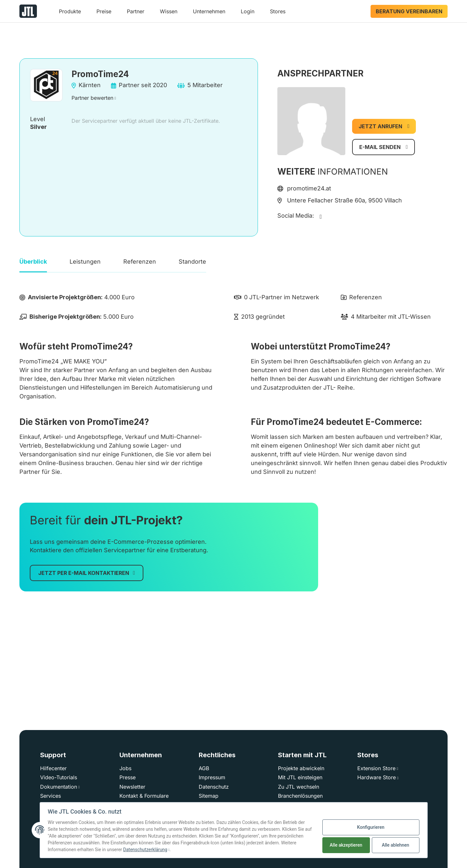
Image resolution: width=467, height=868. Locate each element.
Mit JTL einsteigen (300, 777)
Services (50, 796)
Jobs (125, 768)
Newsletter (132, 787)
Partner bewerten (92, 98)
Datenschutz (214, 787)
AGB (204, 768)
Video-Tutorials (59, 777)
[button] (70, 14)
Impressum (212, 777)
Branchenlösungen (300, 796)
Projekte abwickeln (301, 768)
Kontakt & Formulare (144, 796)
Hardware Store (377, 777)
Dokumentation (59, 787)
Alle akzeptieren (346, 845)
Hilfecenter (53, 768)
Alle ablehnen (396, 845)
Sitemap (209, 796)
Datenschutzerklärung (145, 850)
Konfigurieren (371, 827)
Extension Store (376, 768)
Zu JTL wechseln (299, 787)
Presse (128, 777)
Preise (104, 11)
